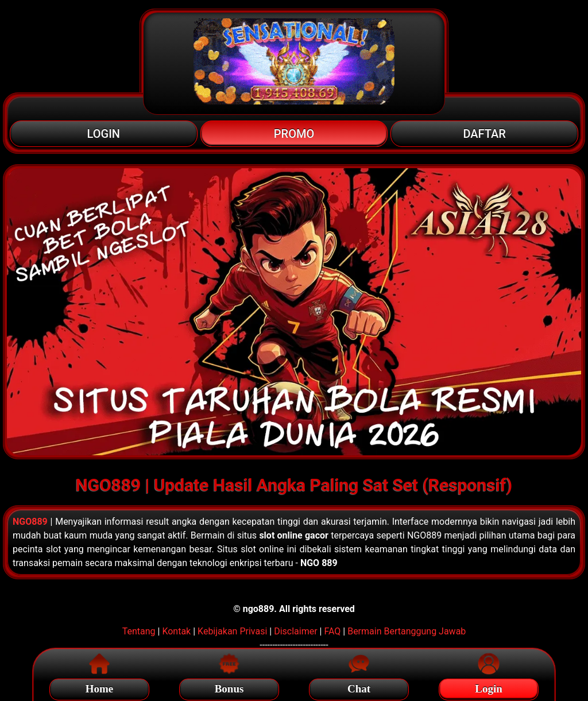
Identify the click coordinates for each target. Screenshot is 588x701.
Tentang (139, 631)
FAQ (332, 631)
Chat (359, 687)
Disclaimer (295, 631)
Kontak (176, 631)
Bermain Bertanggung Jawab (407, 631)
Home (100, 687)
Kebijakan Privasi (232, 631)
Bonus (229, 687)
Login (489, 687)
